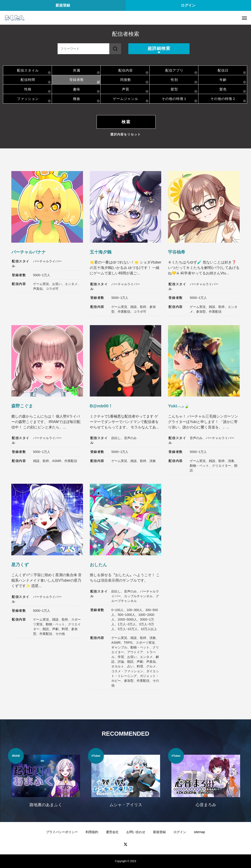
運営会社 (112, 832)
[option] (46, 780)
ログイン (188, 5)
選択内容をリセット (125, 134)
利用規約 (92, 832)
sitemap (199, 832)
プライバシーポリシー (62, 832)
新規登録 (63, 5)
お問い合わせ (136, 832)
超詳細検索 (159, 48)
